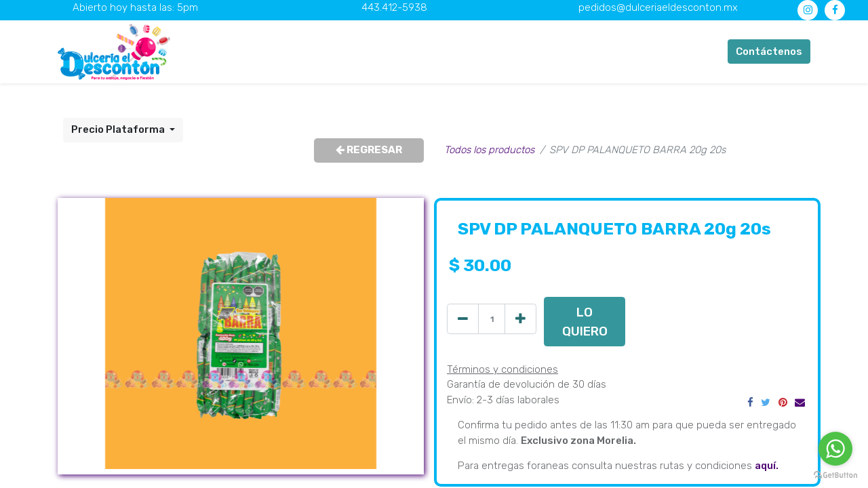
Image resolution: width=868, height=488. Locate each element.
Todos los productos (489, 150)
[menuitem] (285, 52)
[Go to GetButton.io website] (835, 474)
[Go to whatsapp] (835, 449)
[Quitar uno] (463, 319)
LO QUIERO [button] (585, 322)
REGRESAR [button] (369, 150)
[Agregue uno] (520, 319)
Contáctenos (769, 52)
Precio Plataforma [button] (119, 129)
